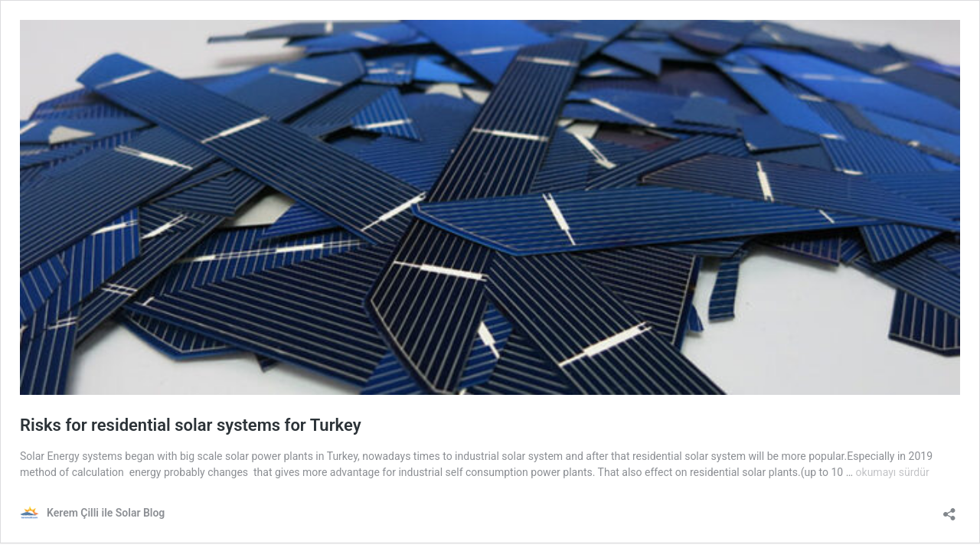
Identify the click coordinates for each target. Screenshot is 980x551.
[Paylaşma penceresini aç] (949, 509)
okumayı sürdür (893, 472)
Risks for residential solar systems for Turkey (191, 425)
